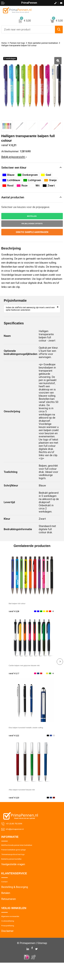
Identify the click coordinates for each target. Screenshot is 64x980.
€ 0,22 (15, 741)
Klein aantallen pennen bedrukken (21, 46)
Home (5, 43)
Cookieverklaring (11, 936)
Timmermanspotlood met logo (19, 864)
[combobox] (28, 29)
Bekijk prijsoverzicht (14, 160)
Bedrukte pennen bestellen (17, 870)
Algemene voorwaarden (15, 930)
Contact (6, 894)
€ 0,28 (15, 617)
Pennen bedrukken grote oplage (20, 858)
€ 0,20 (15, 803)
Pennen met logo (21, 43)
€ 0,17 (15, 679)
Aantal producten (14, 201)
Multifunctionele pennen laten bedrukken (25, 852)
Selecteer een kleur (16, 171)
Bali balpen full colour (21, 609)
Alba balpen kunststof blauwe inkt (29, 795)
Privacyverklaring (11, 942)
